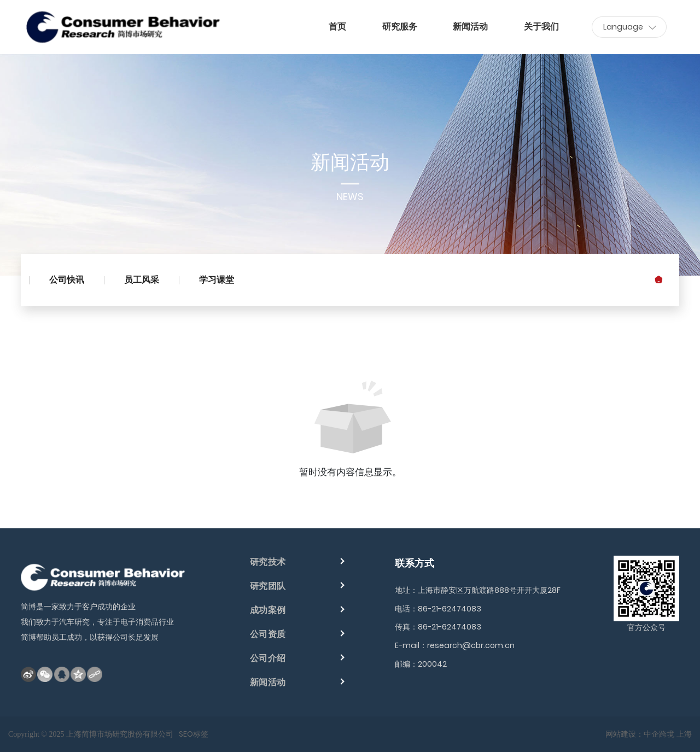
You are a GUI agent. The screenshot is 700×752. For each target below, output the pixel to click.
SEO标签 (194, 734)
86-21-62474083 (450, 609)
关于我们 (541, 27)
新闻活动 (470, 27)
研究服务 (400, 27)
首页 (337, 27)
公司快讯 (67, 280)
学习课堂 (217, 280)
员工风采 (142, 280)
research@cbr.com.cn (471, 645)
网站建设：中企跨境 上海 (649, 734)
